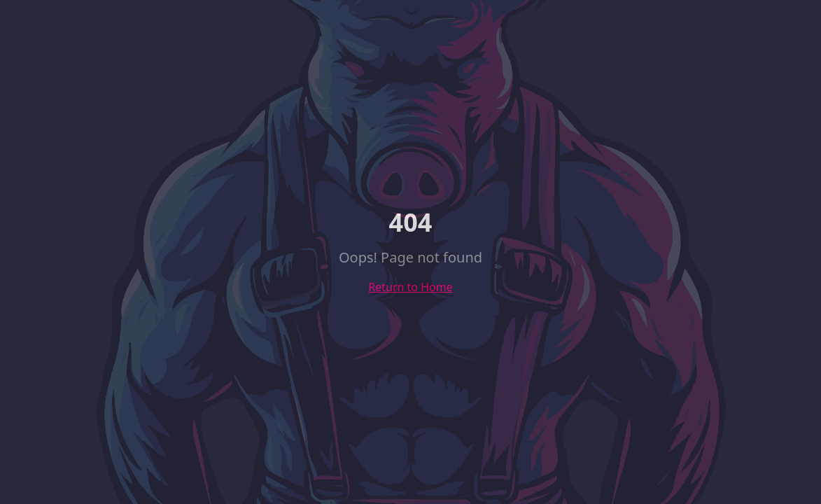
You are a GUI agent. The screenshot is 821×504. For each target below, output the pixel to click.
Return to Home (410, 287)
